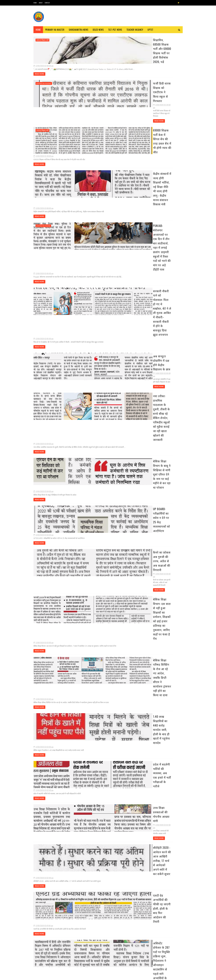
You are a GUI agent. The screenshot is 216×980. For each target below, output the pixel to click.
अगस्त (146, 79)
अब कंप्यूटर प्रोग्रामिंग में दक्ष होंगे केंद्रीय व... (162, 218)
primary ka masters (44, 70)
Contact (47, 3)
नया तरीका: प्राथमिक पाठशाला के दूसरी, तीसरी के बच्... (163, 223)
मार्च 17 (149, 153)
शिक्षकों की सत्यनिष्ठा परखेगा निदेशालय (96, 636)
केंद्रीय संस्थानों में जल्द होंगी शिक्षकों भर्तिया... (162, 202)
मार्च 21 (149, 138)
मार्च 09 (149, 181)
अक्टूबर (147, 72)
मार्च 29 (149, 110)
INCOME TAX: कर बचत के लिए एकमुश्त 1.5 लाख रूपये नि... (162, 295)
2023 (144, 49)
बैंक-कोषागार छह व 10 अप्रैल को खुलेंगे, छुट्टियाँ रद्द (167, 553)
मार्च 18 (149, 149)
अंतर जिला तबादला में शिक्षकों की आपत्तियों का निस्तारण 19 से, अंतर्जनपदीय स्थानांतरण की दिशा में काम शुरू (102, 825)
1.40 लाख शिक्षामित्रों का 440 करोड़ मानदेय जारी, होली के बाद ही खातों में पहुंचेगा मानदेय (102, 454)
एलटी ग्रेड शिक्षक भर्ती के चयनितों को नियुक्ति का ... (162, 320)
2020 (144, 60)
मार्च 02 (149, 361)
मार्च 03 (149, 357)
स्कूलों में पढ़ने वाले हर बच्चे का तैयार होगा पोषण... (161, 308)
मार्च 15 (149, 161)
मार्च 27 (149, 118)
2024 (144, 45)
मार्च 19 (149, 145)
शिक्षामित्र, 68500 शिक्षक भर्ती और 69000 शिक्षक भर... (161, 185)
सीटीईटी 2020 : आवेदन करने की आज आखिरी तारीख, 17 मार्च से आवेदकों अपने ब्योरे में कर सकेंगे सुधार (101, 546)
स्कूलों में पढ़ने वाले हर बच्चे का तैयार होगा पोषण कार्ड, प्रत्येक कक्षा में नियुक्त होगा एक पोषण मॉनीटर (102, 730)
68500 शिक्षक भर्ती (42, 40)
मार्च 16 (149, 157)
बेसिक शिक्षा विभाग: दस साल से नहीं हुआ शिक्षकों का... (161, 247)
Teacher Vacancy (135, 30)
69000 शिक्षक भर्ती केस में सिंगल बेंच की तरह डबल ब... (163, 197)
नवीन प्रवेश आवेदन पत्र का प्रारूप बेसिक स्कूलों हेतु (114, 956)
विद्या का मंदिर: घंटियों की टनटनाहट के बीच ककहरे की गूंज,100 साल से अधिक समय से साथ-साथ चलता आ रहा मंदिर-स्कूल (102, 762)
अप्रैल (146, 95)
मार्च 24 (149, 130)
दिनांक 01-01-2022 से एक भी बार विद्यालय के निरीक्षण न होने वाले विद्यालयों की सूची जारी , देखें (168, 641)
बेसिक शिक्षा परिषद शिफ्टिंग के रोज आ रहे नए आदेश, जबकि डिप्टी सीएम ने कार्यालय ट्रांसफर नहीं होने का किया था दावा (100, 424)
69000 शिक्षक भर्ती (42, 100)
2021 (144, 56)
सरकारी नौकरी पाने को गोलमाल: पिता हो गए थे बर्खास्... (163, 213)
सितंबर (147, 75)
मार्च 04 (149, 353)
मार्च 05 (149, 349)
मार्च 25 (149, 126)
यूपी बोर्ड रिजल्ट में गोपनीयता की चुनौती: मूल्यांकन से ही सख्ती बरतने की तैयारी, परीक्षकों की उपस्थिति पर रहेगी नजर (101, 855)
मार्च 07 (149, 342)
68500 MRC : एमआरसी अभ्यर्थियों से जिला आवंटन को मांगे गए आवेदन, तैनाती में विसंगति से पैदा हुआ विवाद (65, 964)
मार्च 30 (149, 106)
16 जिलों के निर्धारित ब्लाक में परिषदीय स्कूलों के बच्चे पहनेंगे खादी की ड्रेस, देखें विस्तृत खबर (166, 542)
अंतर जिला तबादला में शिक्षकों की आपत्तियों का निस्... (163, 326)
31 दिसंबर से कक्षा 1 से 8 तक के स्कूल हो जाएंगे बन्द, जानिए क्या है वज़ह (168, 582)
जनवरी (147, 370)
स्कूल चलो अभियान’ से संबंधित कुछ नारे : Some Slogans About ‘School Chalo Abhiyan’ (64, 939)
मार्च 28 (149, 114)
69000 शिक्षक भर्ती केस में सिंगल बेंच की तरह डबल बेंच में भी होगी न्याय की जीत (100, 101)
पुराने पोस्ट (128, 881)
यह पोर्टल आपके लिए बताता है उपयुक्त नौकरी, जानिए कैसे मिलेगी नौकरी (101, 698)
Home (35, 3)
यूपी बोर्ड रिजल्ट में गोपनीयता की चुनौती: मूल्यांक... (160, 332)
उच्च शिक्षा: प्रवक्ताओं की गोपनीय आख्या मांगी (100, 511)
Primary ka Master (55, 30)
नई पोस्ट (38, 881)
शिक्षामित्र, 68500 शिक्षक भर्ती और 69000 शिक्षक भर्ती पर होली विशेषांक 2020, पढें (98, 41)
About (41, 3)
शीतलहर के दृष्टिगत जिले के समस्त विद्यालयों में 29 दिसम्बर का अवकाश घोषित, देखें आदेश (168, 629)
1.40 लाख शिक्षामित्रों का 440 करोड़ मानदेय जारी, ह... (162, 260)
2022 (144, 53)
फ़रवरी (147, 366)
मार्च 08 (149, 338)
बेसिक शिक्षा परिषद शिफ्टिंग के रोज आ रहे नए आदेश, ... (163, 254)
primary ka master (43, 162)
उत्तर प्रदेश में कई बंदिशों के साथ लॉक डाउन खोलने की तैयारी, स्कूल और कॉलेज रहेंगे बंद (168, 529)
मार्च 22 (149, 134)
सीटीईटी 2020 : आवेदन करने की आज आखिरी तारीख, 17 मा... (163, 276)
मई (145, 91)
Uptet (150, 30)
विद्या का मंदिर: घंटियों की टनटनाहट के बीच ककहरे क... (162, 314)
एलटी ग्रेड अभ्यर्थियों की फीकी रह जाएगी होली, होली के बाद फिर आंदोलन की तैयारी (101, 576)
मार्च (145, 99)
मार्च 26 (149, 122)
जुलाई (146, 83)
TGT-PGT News (115, 30)
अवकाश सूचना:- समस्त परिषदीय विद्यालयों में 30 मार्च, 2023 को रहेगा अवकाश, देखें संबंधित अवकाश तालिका (167, 569)
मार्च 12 (149, 173)
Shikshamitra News (79, 30)
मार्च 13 (149, 169)
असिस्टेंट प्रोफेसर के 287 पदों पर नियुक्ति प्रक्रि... (164, 287)
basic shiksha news (44, 667)
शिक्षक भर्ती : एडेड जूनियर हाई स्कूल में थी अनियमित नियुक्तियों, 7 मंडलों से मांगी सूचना (116, 945)
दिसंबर (146, 64)
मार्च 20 (149, 141)
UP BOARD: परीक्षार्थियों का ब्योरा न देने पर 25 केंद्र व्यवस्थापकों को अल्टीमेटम (100, 329)
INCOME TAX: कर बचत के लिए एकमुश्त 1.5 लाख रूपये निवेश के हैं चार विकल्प (102, 668)
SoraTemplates (46, 976)
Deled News (98, 30)
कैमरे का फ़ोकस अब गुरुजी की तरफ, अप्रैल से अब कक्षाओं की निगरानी (100, 359)
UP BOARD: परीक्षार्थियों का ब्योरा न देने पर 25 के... (163, 235)
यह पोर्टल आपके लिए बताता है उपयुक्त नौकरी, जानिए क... (163, 301)
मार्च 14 (149, 165)
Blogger (67, 976)
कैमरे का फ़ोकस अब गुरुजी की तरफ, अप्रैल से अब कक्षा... (163, 241)
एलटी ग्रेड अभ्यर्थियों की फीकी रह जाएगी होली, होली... (163, 282)
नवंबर (146, 68)
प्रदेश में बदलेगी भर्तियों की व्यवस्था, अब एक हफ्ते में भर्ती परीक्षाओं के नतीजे (102, 484)
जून (145, 87)
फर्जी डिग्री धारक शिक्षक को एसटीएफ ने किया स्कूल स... (163, 191)
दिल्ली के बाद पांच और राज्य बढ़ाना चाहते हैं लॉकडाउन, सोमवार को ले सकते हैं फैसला (168, 654)
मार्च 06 (149, 346)
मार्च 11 (149, 177)
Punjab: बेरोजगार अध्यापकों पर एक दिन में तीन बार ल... (162, 207)
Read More (79, 58)
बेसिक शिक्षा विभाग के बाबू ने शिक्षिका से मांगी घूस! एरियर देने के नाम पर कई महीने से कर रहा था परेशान (101, 302)
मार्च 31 (149, 102)
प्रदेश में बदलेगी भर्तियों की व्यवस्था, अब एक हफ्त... (162, 266)
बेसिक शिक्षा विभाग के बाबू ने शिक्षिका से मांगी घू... (163, 229)
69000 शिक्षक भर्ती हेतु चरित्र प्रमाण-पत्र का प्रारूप (65, 950)
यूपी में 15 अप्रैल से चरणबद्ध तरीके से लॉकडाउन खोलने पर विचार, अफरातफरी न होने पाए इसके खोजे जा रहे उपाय (168, 597)
